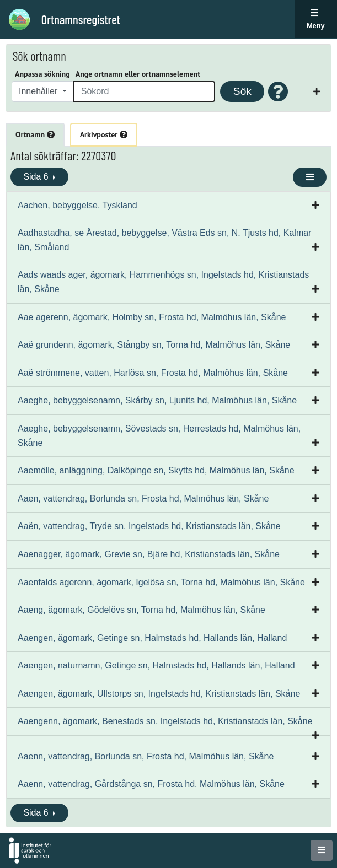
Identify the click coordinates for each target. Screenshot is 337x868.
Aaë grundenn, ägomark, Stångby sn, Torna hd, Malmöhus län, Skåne (154, 345)
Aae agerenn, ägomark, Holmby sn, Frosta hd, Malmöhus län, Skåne (152, 317)
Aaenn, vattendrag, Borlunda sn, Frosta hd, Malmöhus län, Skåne (146, 756)
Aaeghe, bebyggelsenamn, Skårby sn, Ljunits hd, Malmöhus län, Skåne (157, 400)
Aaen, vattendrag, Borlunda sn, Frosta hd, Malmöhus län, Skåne (143, 498)
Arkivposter (104, 134)
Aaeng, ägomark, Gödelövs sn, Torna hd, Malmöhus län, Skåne (141, 610)
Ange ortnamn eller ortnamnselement (138, 74)
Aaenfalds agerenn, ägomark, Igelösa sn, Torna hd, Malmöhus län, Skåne (161, 582)
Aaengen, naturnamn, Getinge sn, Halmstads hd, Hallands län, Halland (156, 665)
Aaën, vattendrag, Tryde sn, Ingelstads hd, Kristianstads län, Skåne (149, 526)
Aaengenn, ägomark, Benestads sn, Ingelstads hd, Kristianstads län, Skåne (165, 721)
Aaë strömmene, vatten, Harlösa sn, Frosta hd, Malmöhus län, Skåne (153, 373)
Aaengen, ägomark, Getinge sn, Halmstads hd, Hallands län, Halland (152, 638)
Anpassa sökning (42, 74)
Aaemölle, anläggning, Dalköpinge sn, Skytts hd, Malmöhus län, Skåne (156, 470)
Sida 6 (37, 177)
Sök (242, 91)
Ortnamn (35, 134)
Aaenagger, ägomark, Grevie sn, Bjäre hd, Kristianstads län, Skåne (149, 554)
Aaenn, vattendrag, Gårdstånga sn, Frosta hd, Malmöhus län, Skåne (151, 784)
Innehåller (39, 91)
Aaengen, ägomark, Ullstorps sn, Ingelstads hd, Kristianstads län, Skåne (159, 694)
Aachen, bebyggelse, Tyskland (77, 205)
